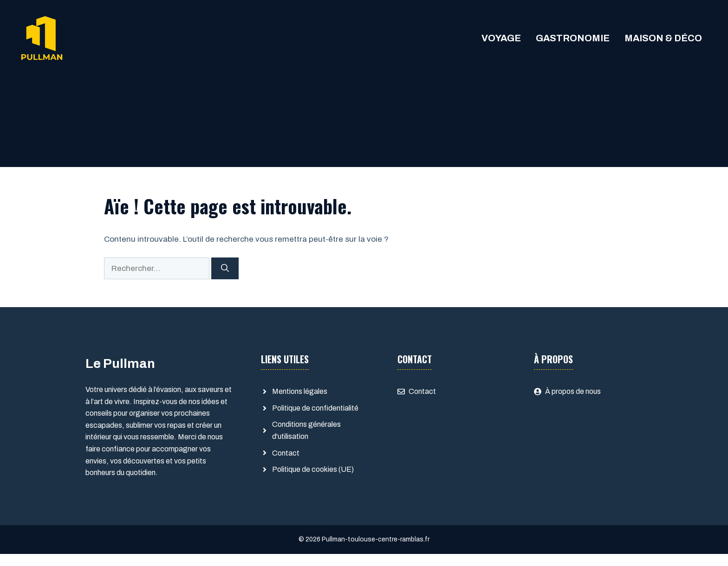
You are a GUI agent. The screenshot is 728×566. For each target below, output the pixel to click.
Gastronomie (573, 38)
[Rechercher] (225, 269)
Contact (286, 453)
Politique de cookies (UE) (313, 469)
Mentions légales (300, 391)
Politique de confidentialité (315, 408)
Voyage (501, 38)
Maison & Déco (663, 38)
